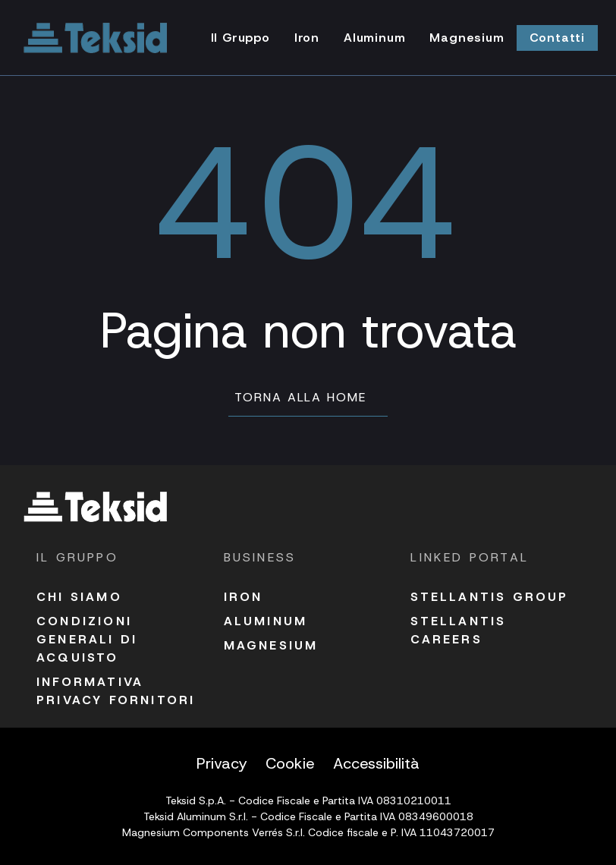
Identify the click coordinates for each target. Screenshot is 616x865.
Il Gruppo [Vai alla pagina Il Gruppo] (240, 38)
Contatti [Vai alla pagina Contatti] (557, 38)
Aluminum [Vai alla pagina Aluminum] (374, 38)
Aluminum (266, 621)
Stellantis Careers (458, 630)
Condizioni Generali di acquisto (87, 639)
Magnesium (271, 645)
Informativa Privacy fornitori (116, 691)
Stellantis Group (489, 597)
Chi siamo (79, 597)
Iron (244, 597)
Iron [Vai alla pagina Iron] (307, 38)
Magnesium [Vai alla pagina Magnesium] (467, 38)
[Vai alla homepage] (96, 38)
